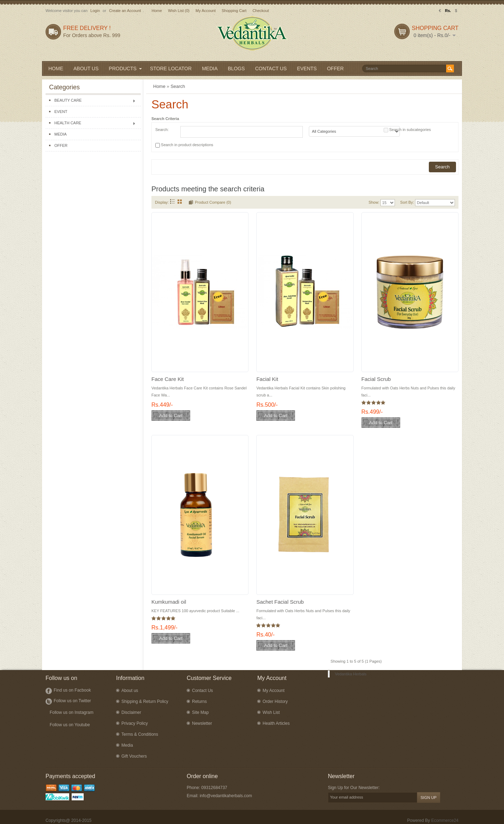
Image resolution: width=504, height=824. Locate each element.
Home (157, 11)
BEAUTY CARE (68, 100)
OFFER (61, 145)
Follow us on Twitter (72, 701)
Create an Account (125, 11)
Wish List (271, 712)
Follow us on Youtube (70, 725)
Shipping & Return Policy (145, 701)
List (172, 201)
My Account (206, 11)
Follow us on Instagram (72, 712)
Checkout (260, 11)
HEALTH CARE (68, 123)
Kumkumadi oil (169, 602)
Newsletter (202, 723)
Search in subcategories (410, 130)
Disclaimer (131, 712)
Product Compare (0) (213, 202)
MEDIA (61, 134)
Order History (275, 701)
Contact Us (202, 691)
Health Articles (276, 723)
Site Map (200, 712)
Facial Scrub (376, 379)
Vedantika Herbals (351, 674)
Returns (199, 701)
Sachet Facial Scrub (280, 602)
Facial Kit (267, 379)
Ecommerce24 (445, 820)
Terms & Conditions (140, 734)
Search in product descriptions (187, 145)
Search (178, 86)
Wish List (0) (179, 11)
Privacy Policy (135, 723)
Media (127, 745)
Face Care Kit (168, 379)
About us (130, 691)
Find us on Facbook (72, 690)
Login (95, 11)
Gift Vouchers (134, 756)
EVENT (61, 112)
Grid (180, 201)
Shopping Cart (234, 11)
